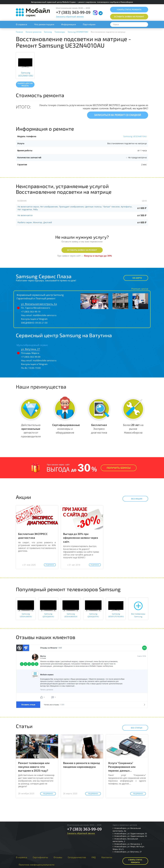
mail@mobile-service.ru (45, 315)
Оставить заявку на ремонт (82, 250)
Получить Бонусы (119, 468)
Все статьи (134, 728)
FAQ (94, 857)
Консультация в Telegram (34, 319)
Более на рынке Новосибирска (133, 429)
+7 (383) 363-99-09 (73, 12)
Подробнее (50, 565)
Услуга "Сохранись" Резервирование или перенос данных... (122, 767)
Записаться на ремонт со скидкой (118, 115)
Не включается (25, 215)
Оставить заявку (129, 17)
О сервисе (22, 24)
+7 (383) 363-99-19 (31, 312)
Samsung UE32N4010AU (135, 136)
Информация (68, 24)
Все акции (134, 499)
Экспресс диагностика (99, 429)
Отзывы (58, 857)
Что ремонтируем (44, 24)
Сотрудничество (77, 857)
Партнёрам (89, 24)
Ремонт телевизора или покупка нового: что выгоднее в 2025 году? (34, 767)
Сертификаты (40, 857)
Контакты (107, 857)
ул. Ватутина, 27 (31, 349)
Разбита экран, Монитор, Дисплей (35, 222)
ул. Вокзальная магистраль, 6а (39, 304)
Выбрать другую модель (25, 84)
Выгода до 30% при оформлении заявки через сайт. (81, 538)
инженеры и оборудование (66, 429)
